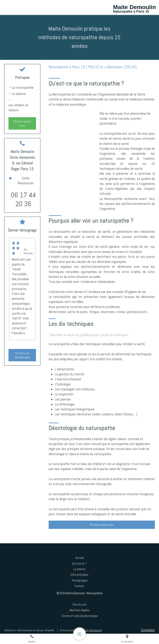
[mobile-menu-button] (79, 634)
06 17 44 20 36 (23, 199)
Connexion (148, 630)
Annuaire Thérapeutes (90, 630)
